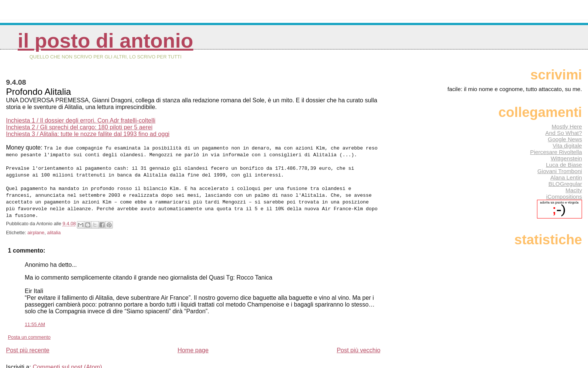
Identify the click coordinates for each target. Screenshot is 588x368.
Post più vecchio (359, 343)
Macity (574, 190)
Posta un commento (29, 330)
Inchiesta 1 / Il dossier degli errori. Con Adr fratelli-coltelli (81, 120)
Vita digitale (567, 146)
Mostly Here (567, 126)
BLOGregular (565, 184)
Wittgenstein (566, 158)
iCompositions (564, 197)
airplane (36, 226)
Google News (565, 139)
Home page (193, 343)
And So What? (564, 133)
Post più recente (28, 343)
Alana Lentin (566, 177)
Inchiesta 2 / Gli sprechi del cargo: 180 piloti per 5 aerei (79, 127)
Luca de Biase (564, 165)
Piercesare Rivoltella (556, 152)
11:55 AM (35, 318)
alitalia (54, 226)
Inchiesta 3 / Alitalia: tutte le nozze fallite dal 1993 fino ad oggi (88, 134)
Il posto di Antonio (105, 41)
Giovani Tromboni (560, 171)
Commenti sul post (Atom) (67, 360)
